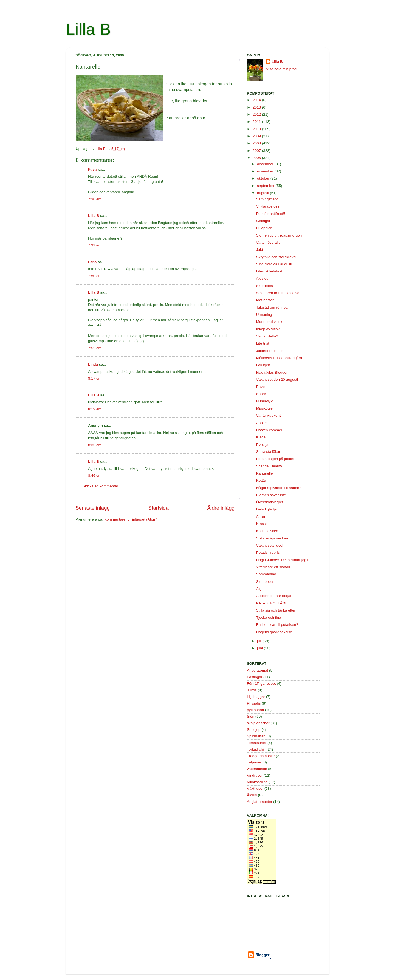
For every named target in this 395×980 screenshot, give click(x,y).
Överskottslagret (270, 502)
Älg (259, 589)
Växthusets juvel (270, 545)
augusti (263, 193)
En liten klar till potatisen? (277, 625)
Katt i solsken (267, 531)
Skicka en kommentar (100, 486)
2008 (257, 143)
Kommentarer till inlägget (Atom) (131, 519)
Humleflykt (265, 401)
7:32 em (95, 245)
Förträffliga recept (261, 684)
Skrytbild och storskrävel (276, 257)
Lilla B (88, 29)
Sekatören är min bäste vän (279, 293)
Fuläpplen (264, 228)
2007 (257, 151)
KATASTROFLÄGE (272, 603)
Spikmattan (256, 736)
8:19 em (95, 409)
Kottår (261, 480)
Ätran (261, 517)
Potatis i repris (268, 553)
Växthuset (255, 789)
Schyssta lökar (268, 452)
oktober (264, 178)
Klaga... (263, 437)
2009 (257, 136)
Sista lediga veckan (272, 538)
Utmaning (264, 315)
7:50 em (95, 276)
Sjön (251, 716)
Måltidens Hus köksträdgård (279, 358)
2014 (257, 100)
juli (260, 641)
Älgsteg (262, 278)
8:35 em (95, 445)
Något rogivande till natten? (279, 488)
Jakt (260, 250)
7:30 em (95, 199)
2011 (257, 122)
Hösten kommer (269, 430)
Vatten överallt (268, 242)
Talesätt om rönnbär (273, 307)
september (266, 186)
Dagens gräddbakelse (274, 632)
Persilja (262, 444)
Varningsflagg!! (268, 199)
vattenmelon (257, 769)
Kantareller (265, 473)
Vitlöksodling (257, 782)
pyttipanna (255, 710)
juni (260, 648)
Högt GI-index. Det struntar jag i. (283, 560)
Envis (261, 387)
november (266, 171)
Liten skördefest (269, 271)
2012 (257, 114)
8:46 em (95, 475)
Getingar (263, 221)
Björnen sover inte (271, 495)
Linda (93, 364)
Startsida (158, 508)
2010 (257, 129)
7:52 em (95, 348)
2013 (257, 107)
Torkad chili (256, 749)
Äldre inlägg (221, 508)
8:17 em (95, 378)
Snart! (261, 394)
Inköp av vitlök (268, 329)
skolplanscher (258, 723)
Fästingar (255, 677)
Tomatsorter (257, 743)
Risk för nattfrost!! (271, 214)
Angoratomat (257, 670)
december (266, 164)
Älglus (252, 795)
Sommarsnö (266, 574)
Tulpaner (254, 762)
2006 (257, 158)
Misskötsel (265, 408)
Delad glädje (266, 509)
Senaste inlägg (93, 508)
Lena (92, 262)
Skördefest (265, 286)
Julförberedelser (270, 351)
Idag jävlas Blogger (272, 372)
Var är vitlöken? (269, 415)
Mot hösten (265, 300)
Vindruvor (255, 775)
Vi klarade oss (268, 206)
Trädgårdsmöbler (261, 756)
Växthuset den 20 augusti (277, 380)
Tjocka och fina (269, 617)
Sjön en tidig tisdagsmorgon (279, 235)
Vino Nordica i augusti (274, 264)
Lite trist (263, 343)
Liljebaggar (256, 697)
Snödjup (254, 730)
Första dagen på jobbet (275, 459)
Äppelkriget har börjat (274, 596)
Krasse (262, 524)
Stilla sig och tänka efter (276, 610)
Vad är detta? (267, 336)
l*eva (92, 170)
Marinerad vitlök (269, 322)
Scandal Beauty (269, 466)
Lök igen (263, 365)
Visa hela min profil (282, 69)
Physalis (254, 703)
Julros (252, 690)
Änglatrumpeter (259, 802)
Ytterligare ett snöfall (273, 567)
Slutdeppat (265, 582)
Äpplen (262, 423)
